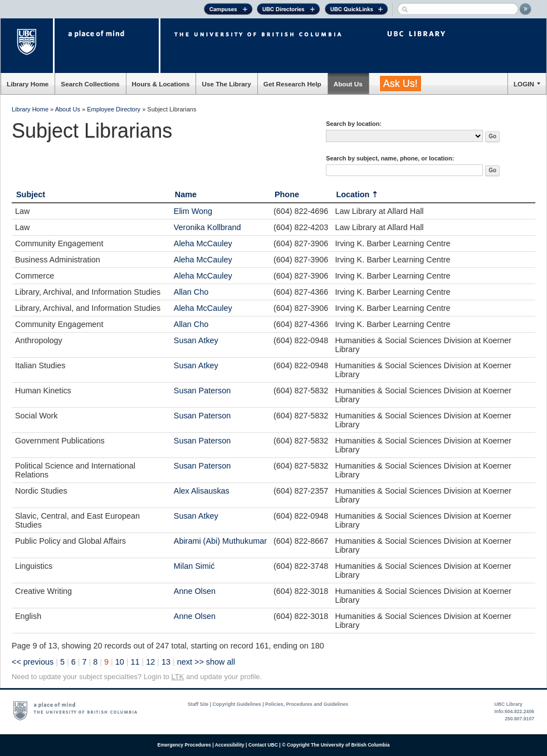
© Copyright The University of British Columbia (336, 745)
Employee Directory (114, 109)
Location (353, 194)
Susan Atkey (196, 340)
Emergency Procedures (184, 745)
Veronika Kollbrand (207, 227)
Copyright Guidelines (237, 704)
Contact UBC (263, 745)
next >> (191, 662)
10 (120, 662)
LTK (178, 677)
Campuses (228, 11)
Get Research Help (292, 84)
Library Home (28, 84)
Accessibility (230, 745)
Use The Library (226, 84)
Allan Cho (191, 292)
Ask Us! (401, 84)
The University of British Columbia (28, 46)
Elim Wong (193, 211)
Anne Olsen (195, 591)
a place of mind (107, 46)
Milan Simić (194, 566)
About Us (348, 84)
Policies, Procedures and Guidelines (307, 704)
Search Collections (90, 84)
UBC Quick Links (356, 11)
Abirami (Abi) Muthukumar (220, 541)
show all (221, 662)
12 (150, 662)
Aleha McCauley (203, 243)
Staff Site (198, 704)
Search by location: (354, 124)
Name (186, 194)
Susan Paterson (202, 391)
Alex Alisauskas (202, 491)
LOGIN (524, 84)
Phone (287, 194)
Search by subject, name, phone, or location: (390, 158)
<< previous (33, 662)
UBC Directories (289, 11)
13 (166, 662)
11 (135, 662)
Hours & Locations (161, 84)
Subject (31, 194)
